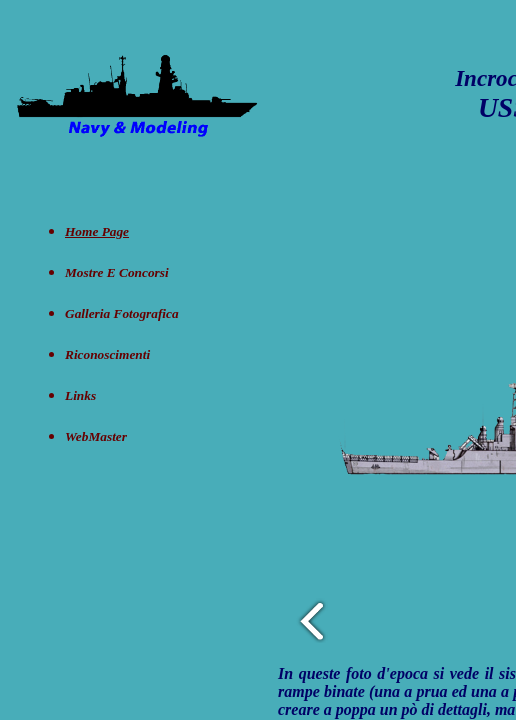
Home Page (97, 231)
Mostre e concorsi (117, 272)
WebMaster (96, 436)
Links (80, 395)
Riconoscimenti (107, 354)
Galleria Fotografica (122, 313)
